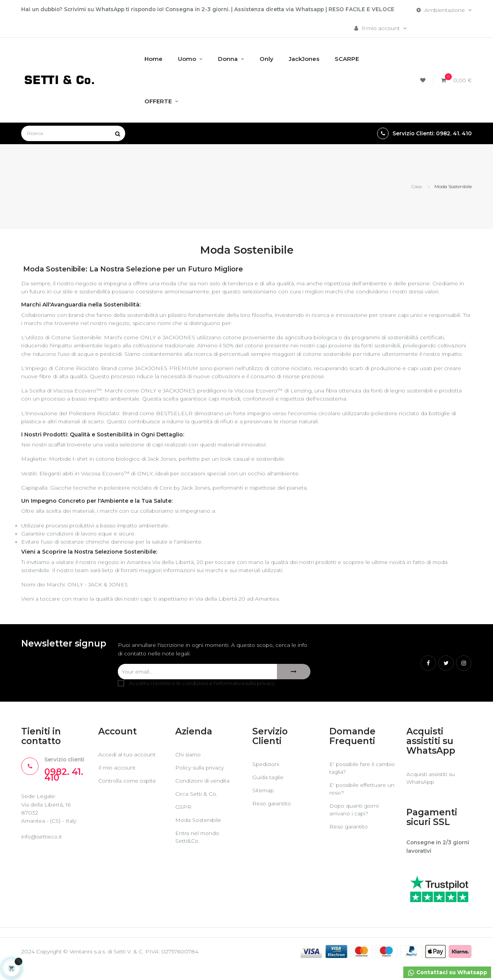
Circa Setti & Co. (196, 808)
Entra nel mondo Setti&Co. (198, 851)
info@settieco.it (42, 852)
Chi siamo (189, 769)
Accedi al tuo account (127, 769)
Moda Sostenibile (199, 834)
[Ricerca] (73, 134)
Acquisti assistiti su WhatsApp (431, 792)
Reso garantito (272, 818)
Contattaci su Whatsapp (446, 973)
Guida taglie (268, 791)
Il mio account (118, 782)
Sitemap (264, 805)
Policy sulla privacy (200, 782)
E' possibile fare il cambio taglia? (352, 782)
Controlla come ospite (128, 795)
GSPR (183, 821)
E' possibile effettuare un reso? (358, 803)
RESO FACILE (358, 9)
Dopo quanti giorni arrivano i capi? (355, 824)
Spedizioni (266, 778)
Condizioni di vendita (203, 795)
